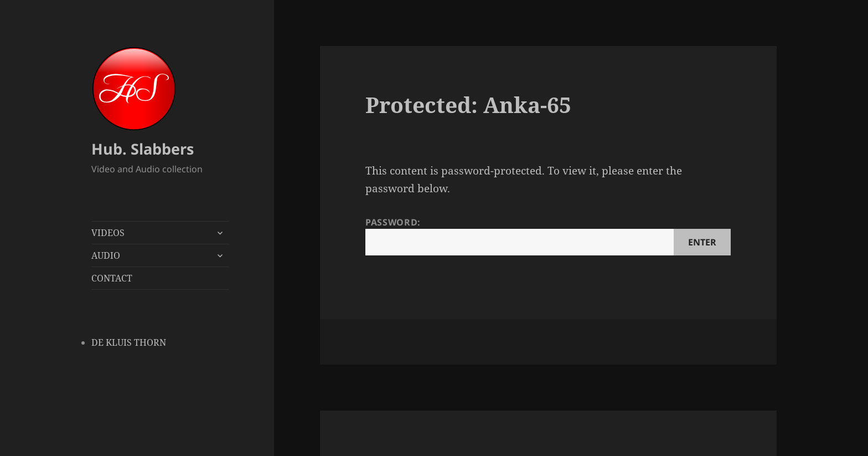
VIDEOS (108, 233)
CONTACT (112, 278)
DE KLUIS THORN (129, 342)
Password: (548, 236)
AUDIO (106, 255)
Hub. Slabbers (143, 149)
